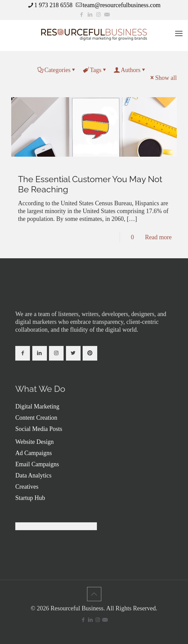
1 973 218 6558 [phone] (54, 5)
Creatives (27, 487)
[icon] (107, 15)
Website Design (35, 442)
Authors (130, 70)
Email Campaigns (37, 464)
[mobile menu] (179, 34)
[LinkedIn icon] (90, 15)
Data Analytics (33, 475)
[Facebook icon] (81, 15)
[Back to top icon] (94, 594)
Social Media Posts (39, 429)
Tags (95, 70)
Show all (163, 78)
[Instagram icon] (98, 15)
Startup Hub (30, 498)
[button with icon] (23, 353)
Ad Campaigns (34, 453)
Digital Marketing (37, 406)
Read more (158, 237)
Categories (57, 70)
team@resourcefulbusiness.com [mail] (122, 5)
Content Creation (36, 418)
